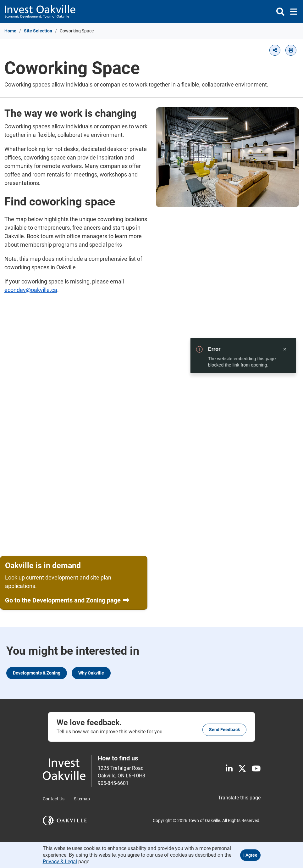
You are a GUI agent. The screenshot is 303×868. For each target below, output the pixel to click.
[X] (242, 769)
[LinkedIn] (229, 769)
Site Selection (38, 31)
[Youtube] (256, 769)
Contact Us (54, 799)
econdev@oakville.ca (31, 290)
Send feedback (224, 730)
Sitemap (82, 799)
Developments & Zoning (37, 673)
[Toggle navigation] (292, 12)
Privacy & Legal (60, 861)
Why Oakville (91, 673)
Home (10, 31)
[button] (275, 50)
